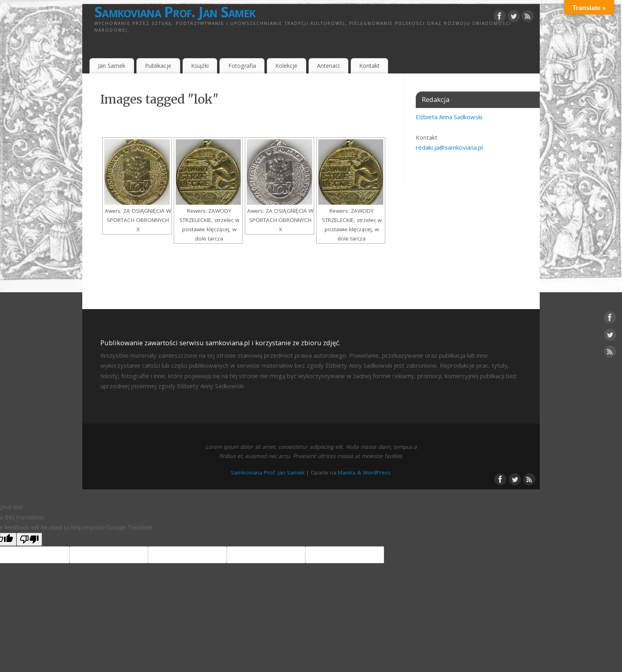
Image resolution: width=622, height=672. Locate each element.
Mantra (347, 472)
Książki (200, 66)
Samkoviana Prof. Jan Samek (175, 12)
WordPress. (377, 472)
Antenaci (328, 66)
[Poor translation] (29, 539)
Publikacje (158, 66)
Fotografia (242, 66)
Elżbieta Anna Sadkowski (449, 117)
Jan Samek (112, 66)
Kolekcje (286, 66)
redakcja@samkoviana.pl (449, 147)
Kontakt (369, 66)
